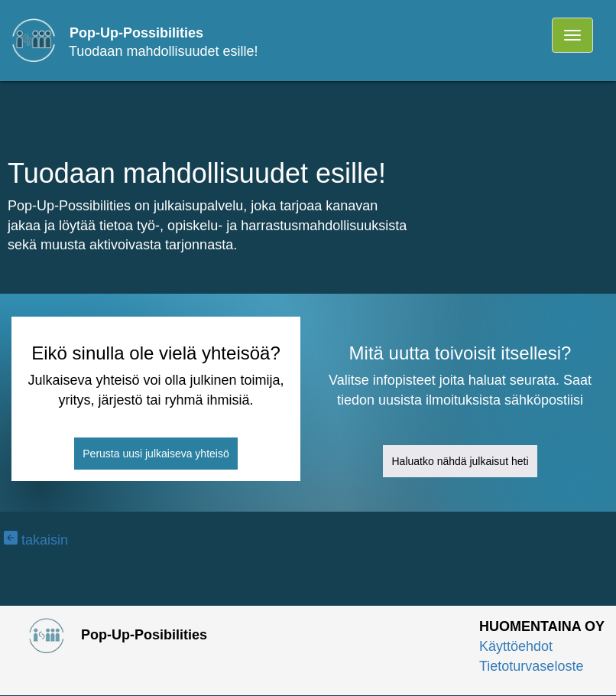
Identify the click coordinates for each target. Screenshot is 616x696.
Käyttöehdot (516, 646)
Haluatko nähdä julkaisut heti (460, 461)
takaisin (36, 540)
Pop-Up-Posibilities (109, 635)
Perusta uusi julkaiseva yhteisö (156, 454)
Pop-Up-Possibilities (136, 33)
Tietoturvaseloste (531, 666)
